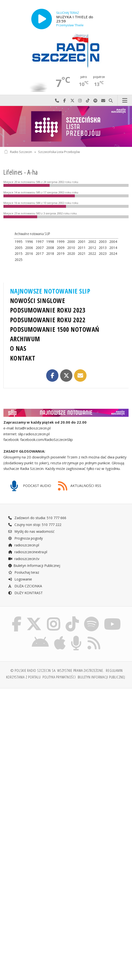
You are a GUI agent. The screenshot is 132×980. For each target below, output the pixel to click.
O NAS (18, 348)
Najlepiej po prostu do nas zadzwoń (57, 101)
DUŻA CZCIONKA (25, 586)
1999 (61, 242)
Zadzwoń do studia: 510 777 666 (37, 518)
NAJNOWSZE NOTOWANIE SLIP (50, 291)
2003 (103, 242)
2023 (103, 253)
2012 (92, 248)
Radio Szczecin (18, 152)
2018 (50, 253)
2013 (103, 248)
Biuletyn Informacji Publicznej (34, 566)
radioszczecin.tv (24, 559)
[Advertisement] (66, 729)
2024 (113, 253)
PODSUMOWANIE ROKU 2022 (48, 320)
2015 (19, 253)
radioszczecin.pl (24, 545)
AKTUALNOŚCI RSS (80, 486)
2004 (113, 242)
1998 (50, 242)
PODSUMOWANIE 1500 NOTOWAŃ (55, 329)
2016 (29, 253)
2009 (61, 248)
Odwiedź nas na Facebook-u (65, 101)
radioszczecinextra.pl (28, 552)
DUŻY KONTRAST (25, 593)
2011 (82, 248)
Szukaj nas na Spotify (96, 101)
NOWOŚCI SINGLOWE (38, 301)
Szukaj (111, 101)
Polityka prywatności (59, 677)
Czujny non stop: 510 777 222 (35, 525)
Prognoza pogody (25, 538)
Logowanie (20, 579)
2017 (40, 253)
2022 (92, 253)
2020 (71, 253)
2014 (113, 248)
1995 (19, 242)
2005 (19, 248)
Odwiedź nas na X (72, 101)
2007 (40, 248)
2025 (19, 260)
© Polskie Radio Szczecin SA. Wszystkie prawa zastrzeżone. (57, 671)
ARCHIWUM (25, 339)
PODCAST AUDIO (31, 486)
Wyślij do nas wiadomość (103, 101)
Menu (125, 101)
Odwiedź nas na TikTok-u (88, 101)
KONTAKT (23, 358)
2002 (92, 242)
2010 (71, 248)
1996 (29, 242)
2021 (82, 253)
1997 (40, 242)
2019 (61, 253)
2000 (71, 242)
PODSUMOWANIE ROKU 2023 (48, 310)
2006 (29, 248)
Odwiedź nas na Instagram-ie (80, 101)
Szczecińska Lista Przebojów (59, 152)
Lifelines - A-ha (21, 172)
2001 (82, 242)
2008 (50, 248)
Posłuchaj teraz (24, 572)
